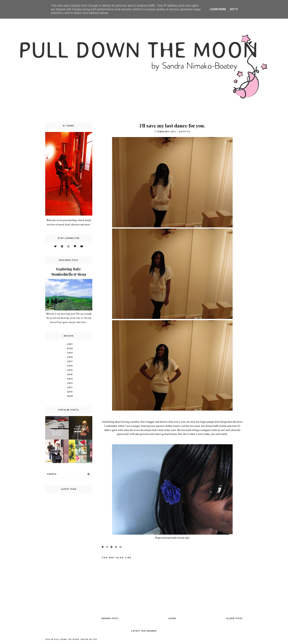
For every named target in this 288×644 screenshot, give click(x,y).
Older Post (235, 618)
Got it (234, 9)
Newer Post (110, 618)
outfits (185, 132)
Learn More (218, 9)
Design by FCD (89, 639)
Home (172, 618)
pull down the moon (67, 639)
